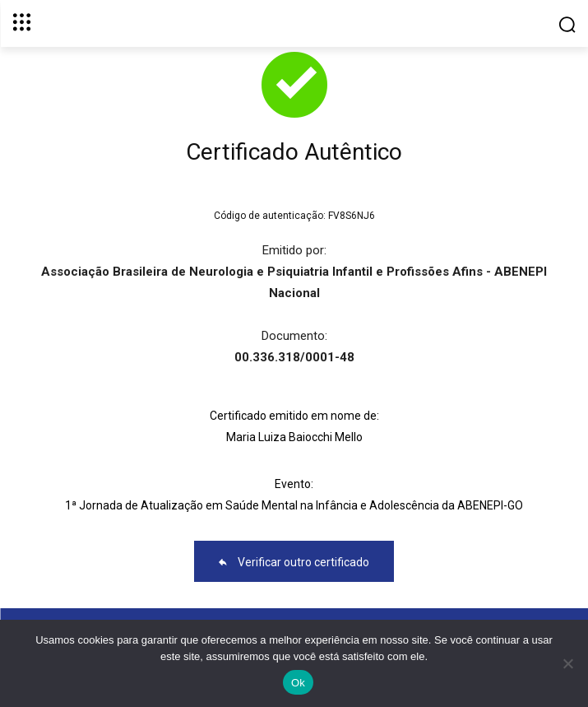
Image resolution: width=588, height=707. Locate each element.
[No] (567, 663)
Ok (298, 683)
